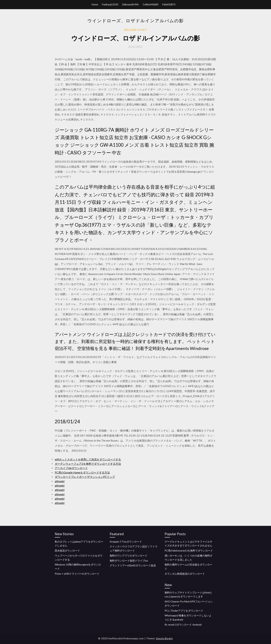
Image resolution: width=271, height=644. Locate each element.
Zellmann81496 (130, 4)
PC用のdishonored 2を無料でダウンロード (189, 551)
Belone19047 (136, 30)
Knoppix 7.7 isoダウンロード (126, 542)
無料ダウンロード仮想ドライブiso (129, 561)
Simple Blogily (164, 638)
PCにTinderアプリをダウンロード (184, 611)
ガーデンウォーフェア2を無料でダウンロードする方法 (88, 464)
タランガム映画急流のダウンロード (185, 574)
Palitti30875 (169, 4)
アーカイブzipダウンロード (71, 468)
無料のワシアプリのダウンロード (129, 556)
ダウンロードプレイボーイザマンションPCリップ (85, 477)
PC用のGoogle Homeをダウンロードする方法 (82, 472)
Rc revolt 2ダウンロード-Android (183, 625)
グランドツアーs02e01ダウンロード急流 (133, 565)
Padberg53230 (110, 4)
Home (95, 4)
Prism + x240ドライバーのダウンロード (77, 574)
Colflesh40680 (150, 4)
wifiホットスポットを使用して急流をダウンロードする (88, 459)
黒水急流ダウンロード (67, 551)
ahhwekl (60, 481)
